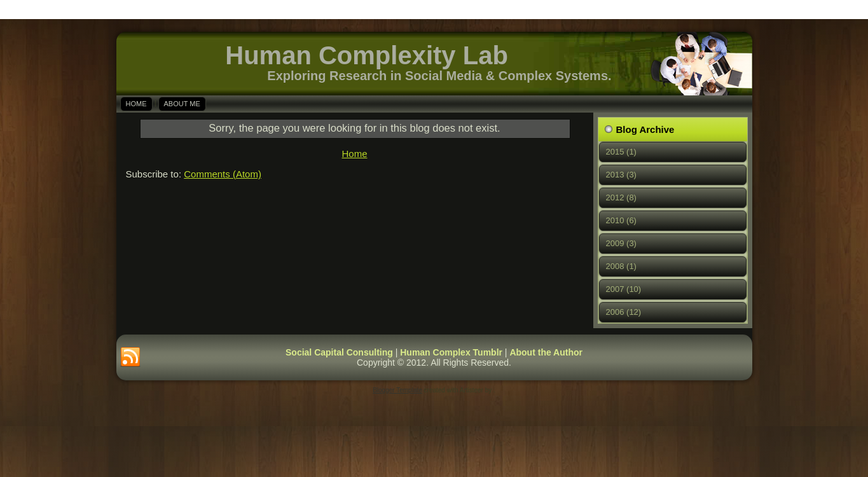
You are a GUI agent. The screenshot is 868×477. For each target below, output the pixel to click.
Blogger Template (397, 390)
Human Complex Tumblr (451, 352)
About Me (182, 104)
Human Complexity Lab (367, 55)
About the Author (546, 352)
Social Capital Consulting (339, 352)
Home (136, 104)
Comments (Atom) (223, 174)
